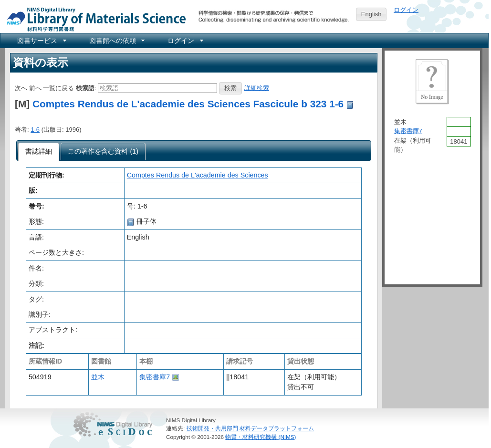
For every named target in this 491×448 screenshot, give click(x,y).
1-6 (35, 130)
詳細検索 (257, 88)
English (371, 14)
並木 (98, 377)
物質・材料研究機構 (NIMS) (261, 437)
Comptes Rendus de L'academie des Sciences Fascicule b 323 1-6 (188, 104)
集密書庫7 (155, 377)
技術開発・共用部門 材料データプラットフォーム (250, 428)
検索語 (85, 88)
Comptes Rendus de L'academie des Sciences (198, 175)
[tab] (39, 152)
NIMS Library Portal (94, 19)
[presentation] (39, 152)
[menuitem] (41, 41)
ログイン (406, 10)
